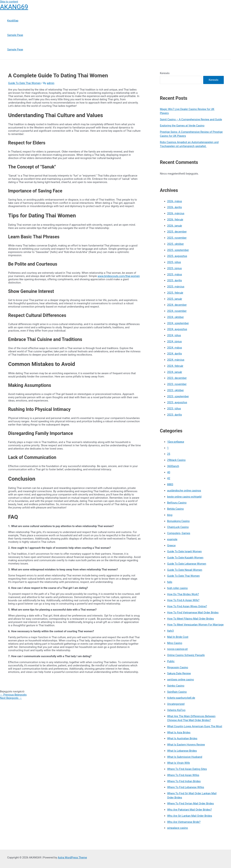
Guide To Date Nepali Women (185, 570)
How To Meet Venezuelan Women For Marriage (195, 625)
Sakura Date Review (179, 673)
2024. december (177, 305)
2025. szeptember (178, 250)
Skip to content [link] (9, 2)
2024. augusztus (177, 329)
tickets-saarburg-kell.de (181, 698)
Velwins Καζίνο (176, 710)
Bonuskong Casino (178, 521)
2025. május (175, 274)
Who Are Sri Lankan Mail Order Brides (190, 816)
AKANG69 (14, 7)
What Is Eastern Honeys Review (186, 745)
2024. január (175, 372)
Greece (171, 545)
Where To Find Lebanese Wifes (186, 787)
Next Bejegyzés (11, 698)
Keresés (165, 73)
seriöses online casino (180, 680)
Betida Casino (175, 509)
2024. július (174, 335)
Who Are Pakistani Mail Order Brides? (189, 810)
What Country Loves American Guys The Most (195, 726)
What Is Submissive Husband (185, 757)
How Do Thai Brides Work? (183, 594)
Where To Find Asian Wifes (183, 775)
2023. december (177, 378)
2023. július (174, 409)
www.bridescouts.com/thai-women (119, 276)
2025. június (174, 268)
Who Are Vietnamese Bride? (184, 822)
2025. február (175, 293)
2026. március (176, 213)
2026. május (175, 201)
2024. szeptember (178, 323)
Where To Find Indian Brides (184, 781)
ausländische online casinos (184, 491)
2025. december (177, 232)
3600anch (173, 466)
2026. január (175, 226)
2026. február (175, 220)
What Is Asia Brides (179, 732)
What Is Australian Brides (182, 738)
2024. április (175, 354)
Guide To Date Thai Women (24, 83)
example (172, 539)
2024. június (174, 341)
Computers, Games (179, 533)
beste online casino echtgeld (184, 497)
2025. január (175, 299)
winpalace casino (177, 828)
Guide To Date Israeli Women (184, 551)
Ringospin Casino (178, 667)
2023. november (177, 384)
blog (170, 515)
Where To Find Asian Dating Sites (187, 769)
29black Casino (176, 460)
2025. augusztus (177, 256)
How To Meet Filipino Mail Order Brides (190, 619)
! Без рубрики (176, 442)
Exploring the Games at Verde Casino (182, 126)
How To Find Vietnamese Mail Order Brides (193, 613)
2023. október (175, 390)
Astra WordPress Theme (72, 858)
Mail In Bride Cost (178, 637)
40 (169, 472)
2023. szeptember (178, 396)
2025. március (176, 287)
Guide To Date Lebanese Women (187, 564)
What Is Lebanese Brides (182, 751)
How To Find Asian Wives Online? (187, 606)
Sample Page (15, 35)
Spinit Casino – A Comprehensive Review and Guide (191, 119)
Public (171, 661)
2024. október (175, 317)
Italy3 (170, 631)
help (170, 582)
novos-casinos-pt (177, 649)
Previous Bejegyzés (13, 695)
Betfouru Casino (177, 503)
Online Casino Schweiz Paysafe (186, 655)
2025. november (177, 238)
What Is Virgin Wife (178, 763)
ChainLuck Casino (178, 527)
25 (169, 454)
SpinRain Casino (177, 692)
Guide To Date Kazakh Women (185, 558)
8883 (170, 484)
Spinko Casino (176, 686)
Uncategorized (176, 704)
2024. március (176, 360)
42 (169, 478)
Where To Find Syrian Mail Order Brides (190, 803)
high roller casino (177, 588)
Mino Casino (175, 643)
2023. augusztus (177, 402)
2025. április (175, 280)
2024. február (175, 366)
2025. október (175, 244)
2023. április (175, 415)
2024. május (175, 348)
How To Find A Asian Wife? (183, 600)
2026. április (175, 207)
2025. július (174, 262)
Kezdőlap (13, 21)
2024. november (177, 311)
